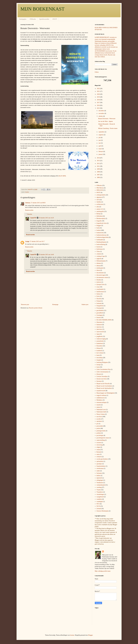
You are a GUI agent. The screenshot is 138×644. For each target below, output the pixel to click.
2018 (98, 100)
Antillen (99, 202)
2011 (98, 166)
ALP (98, 200)
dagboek (99, 259)
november (101, 113)
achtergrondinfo (101, 195)
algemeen (99, 197)
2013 (98, 161)
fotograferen (100, 306)
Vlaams (99, 490)
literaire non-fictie (101, 379)
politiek (99, 433)
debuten (99, 263)
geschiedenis (100, 310)
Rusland (99, 452)
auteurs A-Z (100, 209)
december (101, 111)
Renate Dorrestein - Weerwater (107, 119)
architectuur (100, 204)
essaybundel (100, 289)
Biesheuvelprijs (101, 218)
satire (98, 454)
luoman (72, 635)
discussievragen (101, 275)
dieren (98, 270)
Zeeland (99, 509)
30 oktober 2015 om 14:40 (46, 255)
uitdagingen (100, 480)
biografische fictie (101, 223)
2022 (98, 89)
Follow (97, 72)
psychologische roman (103, 438)
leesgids (99, 360)
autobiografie (100, 211)
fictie (98, 296)
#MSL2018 (100, 190)
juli (100, 138)
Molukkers (100, 400)
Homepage (55, 305)
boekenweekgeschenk (103, 237)
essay (98, 287)
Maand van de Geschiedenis (104, 386)
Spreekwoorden (44, 19)
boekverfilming (101, 244)
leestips (99, 365)
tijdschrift (99, 478)
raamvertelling (101, 440)
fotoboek (99, 303)
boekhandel (100, 240)
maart (100, 149)
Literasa (28, 203)
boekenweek (100, 233)
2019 (98, 97)
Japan (98, 334)
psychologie (100, 435)
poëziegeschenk (101, 431)
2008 (98, 172)
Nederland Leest (101, 410)
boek (98, 228)
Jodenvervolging (101, 339)
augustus (101, 135)
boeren (98, 247)
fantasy (98, 294)
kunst (98, 355)
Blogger (90, 635)
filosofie (99, 299)
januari (101, 154)
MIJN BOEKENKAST (42, 9)
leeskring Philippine (102, 362)
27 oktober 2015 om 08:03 (38, 203)
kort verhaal (100, 353)
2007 (98, 175)
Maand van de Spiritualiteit (104, 388)
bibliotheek (100, 216)
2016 (98, 105)
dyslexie (99, 282)
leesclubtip (100, 358)
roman (98, 450)
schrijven (99, 457)
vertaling (99, 487)
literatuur (99, 381)
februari (101, 151)
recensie (99, 443)
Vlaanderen (100, 492)
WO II (98, 506)
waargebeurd (100, 497)
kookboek (99, 351)
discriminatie (100, 273)
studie (98, 471)
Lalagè (27, 241)
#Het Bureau (100, 188)
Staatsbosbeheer (101, 466)
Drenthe (99, 280)
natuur (98, 407)
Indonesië (99, 325)
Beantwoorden (29, 210)
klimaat (99, 348)
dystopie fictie (100, 284)
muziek (99, 405)
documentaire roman (102, 277)
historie (99, 317)
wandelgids (100, 502)
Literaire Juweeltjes (102, 376)
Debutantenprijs (101, 261)
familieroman (100, 292)
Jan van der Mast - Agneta (105, 121)
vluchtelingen (100, 494)
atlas (98, 207)
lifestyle (99, 374)
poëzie (98, 428)
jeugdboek (99, 336)
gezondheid (100, 313)
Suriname (99, 473)
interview (99, 327)
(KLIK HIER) (62, 176)
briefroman (100, 249)
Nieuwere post (25, 305)
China (98, 251)
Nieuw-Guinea (101, 414)
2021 (98, 91)
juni (100, 140)
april (100, 146)
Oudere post (85, 305)
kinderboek (100, 343)
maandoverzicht (101, 391)
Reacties (30, 214)
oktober (101, 116)
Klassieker (99, 346)
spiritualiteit (100, 461)
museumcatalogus (101, 402)
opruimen (99, 421)
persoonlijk (100, 426)
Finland (99, 301)
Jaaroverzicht (100, 332)
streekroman (100, 468)
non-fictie (99, 417)
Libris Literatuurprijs (102, 372)
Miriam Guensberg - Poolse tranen (108, 128)
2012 (98, 163)
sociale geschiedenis (102, 459)
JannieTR (33, 218)
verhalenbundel (101, 485)
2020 (98, 94)
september (102, 132)
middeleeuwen (101, 398)
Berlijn (98, 214)
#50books (33, 19)
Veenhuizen (100, 483)
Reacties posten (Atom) (36, 308)
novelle (99, 419)
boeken (27, 192)
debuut (98, 266)
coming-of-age (101, 256)
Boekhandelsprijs (101, 242)
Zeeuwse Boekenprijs (102, 511)
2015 (98, 108)
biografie (99, 221)
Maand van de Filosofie (103, 384)
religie (98, 447)
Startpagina (23, 19)
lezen (98, 367)
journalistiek (100, 341)
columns (99, 254)
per (97, 424)
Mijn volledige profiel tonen (103, 571)
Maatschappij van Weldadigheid (105, 393)
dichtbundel (100, 268)
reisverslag (100, 445)
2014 (98, 158)
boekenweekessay (101, 235)
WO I (98, 504)
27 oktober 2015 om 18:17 (37, 241)
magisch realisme (101, 395)
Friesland (99, 308)
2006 (98, 177)
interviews (99, 329)
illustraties (99, 322)
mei (100, 143)
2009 (98, 169)
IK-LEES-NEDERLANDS (104, 320)
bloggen (99, 226)
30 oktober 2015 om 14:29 (46, 218)
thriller (98, 476)
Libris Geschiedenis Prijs (103, 369)
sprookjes (99, 464)
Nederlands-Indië (101, 412)
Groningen (99, 315)
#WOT (55, 19)
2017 (98, 103)
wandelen (99, 499)
